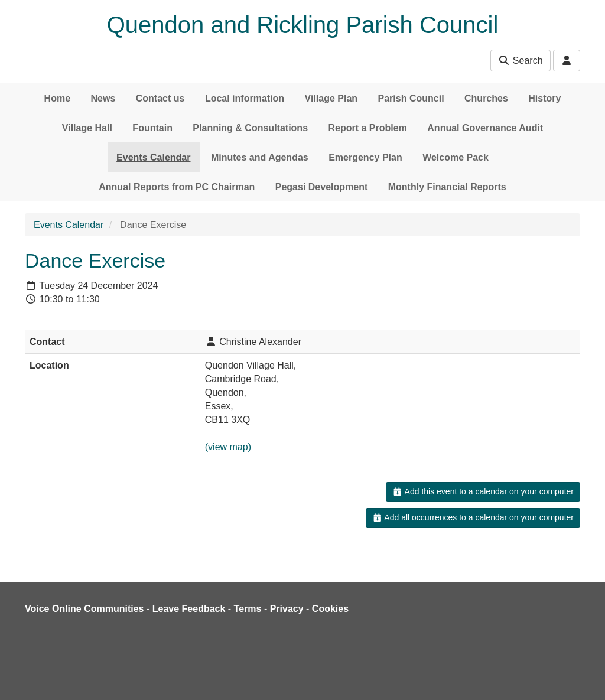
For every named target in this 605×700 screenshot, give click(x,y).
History (544, 98)
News (103, 98)
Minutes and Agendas (260, 157)
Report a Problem (367, 128)
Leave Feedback (189, 609)
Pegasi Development (322, 187)
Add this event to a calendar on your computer (483, 491)
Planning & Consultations (250, 128)
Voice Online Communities (84, 609)
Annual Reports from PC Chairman (177, 187)
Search (520, 61)
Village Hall (87, 128)
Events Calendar (153, 157)
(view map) (228, 447)
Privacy (287, 609)
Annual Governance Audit (485, 128)
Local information (245, 98)
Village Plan (331, 98)
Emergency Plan (365, 157)
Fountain (152, 128)
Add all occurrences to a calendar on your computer (473, 517)
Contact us (160, 98)
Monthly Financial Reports (447, 187)
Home (57, 98)
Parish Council (411, 98)
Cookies (330, 609)
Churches (486, 98)
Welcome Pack (456, 157)
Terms (248, 609)
